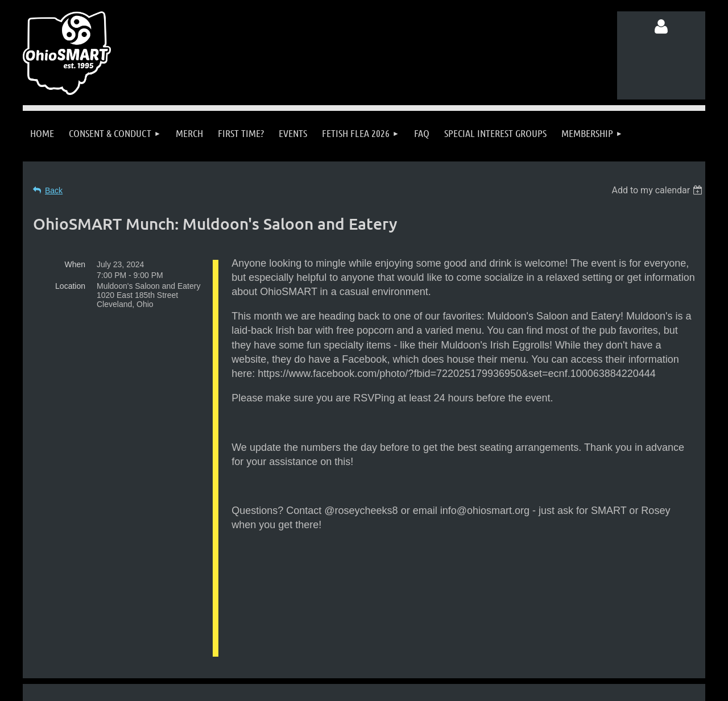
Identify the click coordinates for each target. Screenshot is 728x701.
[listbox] (658, 190)
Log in (661, 27)
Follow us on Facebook (136, 648)
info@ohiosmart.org (392, 627)
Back (54, 190)
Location (70, 286)
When (75, 264)
